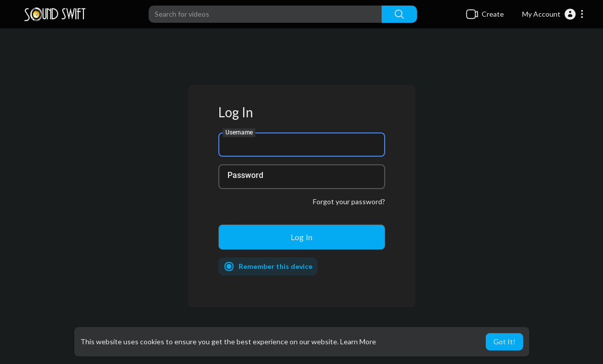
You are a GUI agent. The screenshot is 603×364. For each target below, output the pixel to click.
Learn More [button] (358, 342)
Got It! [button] (504, 342)
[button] (553, 14)
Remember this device (275, 266)
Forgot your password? (349, 201)
